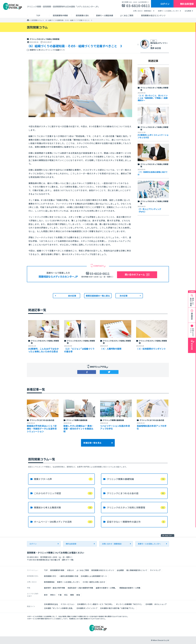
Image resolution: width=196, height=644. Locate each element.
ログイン (165, 4)
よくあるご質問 (83, 570)
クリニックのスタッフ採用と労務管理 (44, 39)
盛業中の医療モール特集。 (106, 588)
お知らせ (70, 570)
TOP (46, 570)
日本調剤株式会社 (51, 604)
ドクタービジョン (68, 604)
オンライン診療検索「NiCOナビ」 (129, 604)
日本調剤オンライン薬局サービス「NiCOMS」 (95, 604)
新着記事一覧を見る (92, 443)
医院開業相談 (49, 582)
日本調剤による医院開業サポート (94, 576)
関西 (72, 595)
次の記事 (123, 296)
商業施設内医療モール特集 (130, 588)
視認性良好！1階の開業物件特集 (80, 588)
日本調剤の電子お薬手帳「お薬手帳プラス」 (118, 608)
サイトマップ (155, 570)
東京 (46, 595)
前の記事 (72, 296)
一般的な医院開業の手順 (68, 576)
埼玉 (66, 595)
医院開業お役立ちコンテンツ (103, 570)
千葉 (60, 595)
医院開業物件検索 (57, 570)
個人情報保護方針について (137, 570)
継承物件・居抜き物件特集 (54, 588)
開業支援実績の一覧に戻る (98, 296)
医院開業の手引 (50, 576)
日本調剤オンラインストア (87, 608)
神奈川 (53, 595)
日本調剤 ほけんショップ (156, 604)
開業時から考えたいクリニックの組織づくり (47, 50)
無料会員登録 (187, 4)
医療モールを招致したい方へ (169, 11)
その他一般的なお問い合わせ (94, 582)
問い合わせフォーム (135, 274)
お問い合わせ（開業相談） (143, 11)
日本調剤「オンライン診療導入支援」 (59, 608)
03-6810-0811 (138, 6)
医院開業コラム (37, 20)
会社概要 (188, 11)
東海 (78, 595)
